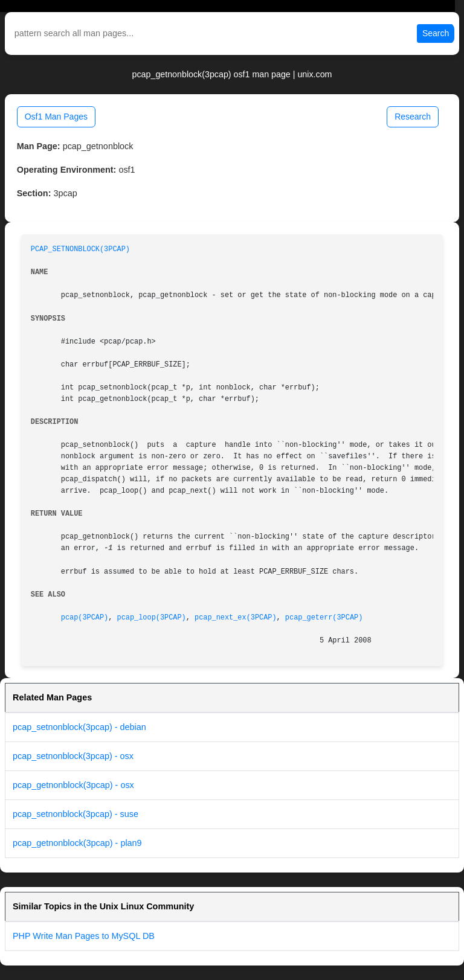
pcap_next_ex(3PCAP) (236, 618)
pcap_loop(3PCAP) (152, 618)
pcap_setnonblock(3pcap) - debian (79, 727)
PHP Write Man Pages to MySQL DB (84, 936)
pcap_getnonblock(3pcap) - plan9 (77, 843)
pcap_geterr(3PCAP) (324, 618)
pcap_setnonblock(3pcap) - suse (76, 814)
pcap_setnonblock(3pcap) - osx (73, 756)
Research (413, 117)
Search (436, 33)
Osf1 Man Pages (56, 117)
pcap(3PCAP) (85, 618)
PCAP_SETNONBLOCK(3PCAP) (80, 249)
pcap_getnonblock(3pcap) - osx (73, 785)
